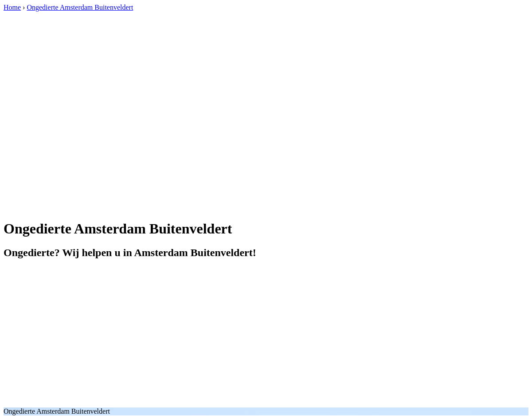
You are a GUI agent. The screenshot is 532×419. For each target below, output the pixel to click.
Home (12, 7)
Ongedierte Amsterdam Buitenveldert (80, 7)
